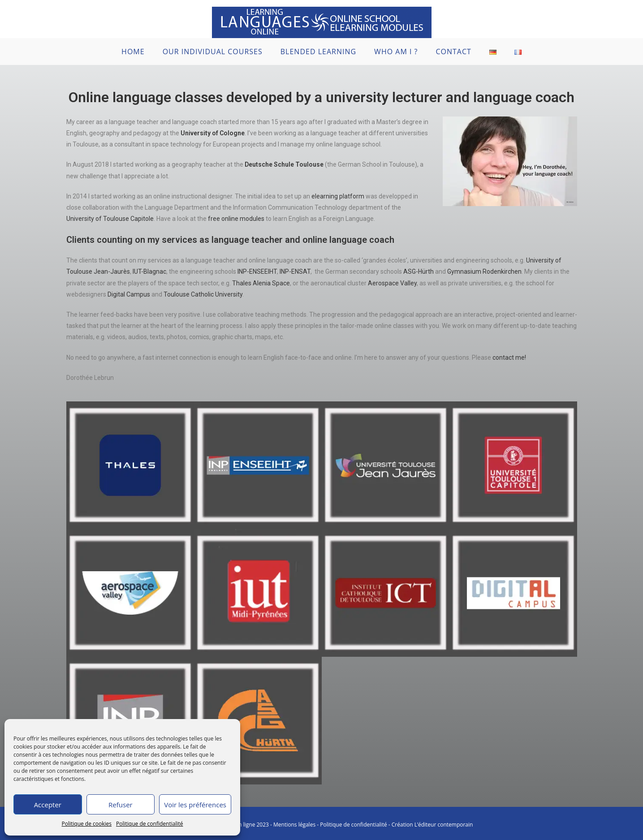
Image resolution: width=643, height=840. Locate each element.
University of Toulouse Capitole (110, 219)
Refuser (121, 805)
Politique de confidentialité (149, 824)
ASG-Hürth (419, 271)
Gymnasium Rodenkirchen (484, 271)
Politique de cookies (87, 824)
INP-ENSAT (295, 271)
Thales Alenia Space (261, 283)
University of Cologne (213, 133)
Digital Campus (129, 294)
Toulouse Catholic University (203, 294)
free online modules (236, 219)
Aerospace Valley (392, 283)
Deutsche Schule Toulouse (284, 164)
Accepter (48, 805)
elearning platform (338, 196)
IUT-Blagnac (149, 271)
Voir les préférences (195, 805)
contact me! (509, 358)
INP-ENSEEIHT (257, 271)
